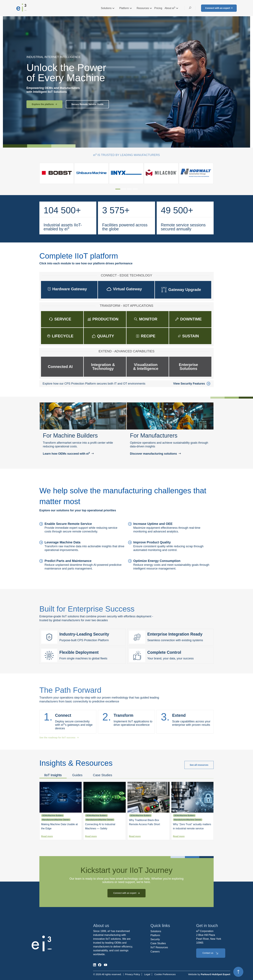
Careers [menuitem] (155, 952)
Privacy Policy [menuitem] (133, 974)
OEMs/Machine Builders (53, 816)
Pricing (158, 8)
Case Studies (103, 775)
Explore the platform (44, 104)
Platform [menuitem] (155, 935)
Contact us (211, 953)
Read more (47, 836)
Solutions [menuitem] (156, 931)
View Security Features (192, 384)
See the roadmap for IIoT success (59, 738)
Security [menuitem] (155, 939)
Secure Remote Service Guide (87, 104)
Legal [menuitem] (147, 974)
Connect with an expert (219, 8)
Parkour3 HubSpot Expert (215, 974)
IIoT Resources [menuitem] (159, 947)
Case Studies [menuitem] (158, 943)
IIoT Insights (53, 775)
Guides (77, 775)
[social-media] (95, 965)
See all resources (199, 765)
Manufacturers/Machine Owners (56, 820)
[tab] (118, 189)
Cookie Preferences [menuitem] (165, 974)
